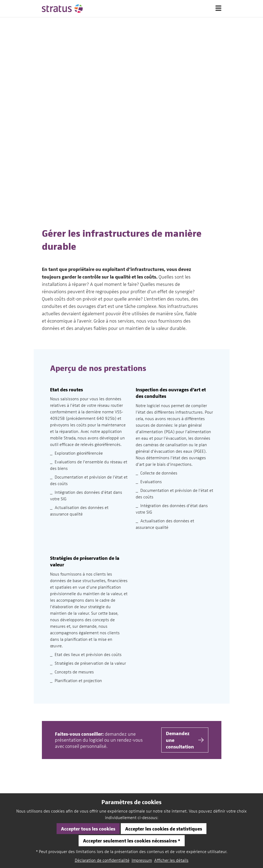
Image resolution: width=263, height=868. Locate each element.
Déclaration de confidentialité (102, 860)
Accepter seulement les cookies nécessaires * (132, 840)
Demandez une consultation (185, 544)
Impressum (142, 860)
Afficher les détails (171, 860)
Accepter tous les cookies (88, 828)
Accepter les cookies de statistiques (164, 828)
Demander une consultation (185, 753)
